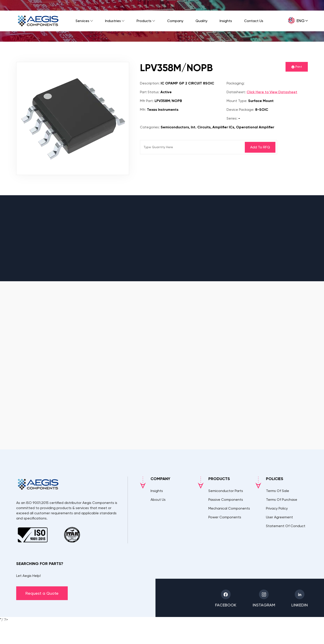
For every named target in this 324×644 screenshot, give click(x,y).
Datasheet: (236, 92)
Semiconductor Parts (226, 491)
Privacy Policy (277, 508)
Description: (150, 83)
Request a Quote (42, 593)
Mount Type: (237, 101)
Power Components (225, 517)
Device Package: (240, 110)
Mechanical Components (229, 508)
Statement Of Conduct (286, 526)
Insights (226, 21)
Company (175, 21)
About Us (158, 500)
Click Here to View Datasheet (272, 92)
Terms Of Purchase (282, 500)
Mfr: (143, 110)
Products (144, 21)
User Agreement (279, 517)
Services (82, 21)
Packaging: (236, 83)
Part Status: (150, 92)
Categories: (150, 127)
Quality (201, 21)
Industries (113, 21)
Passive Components (226, 500)
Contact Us (254, 21)
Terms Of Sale (278, 491)
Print (297, 67)
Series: (232, 118)
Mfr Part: (147, 101)
